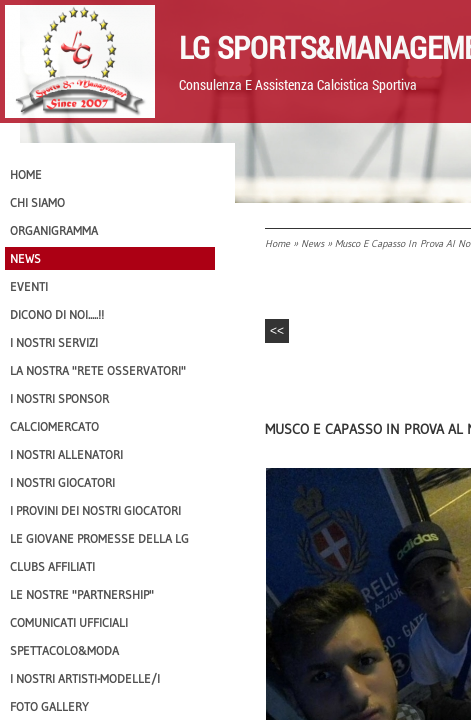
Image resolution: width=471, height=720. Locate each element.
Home (277, 243)
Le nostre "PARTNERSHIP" (82, 594)
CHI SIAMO (37, 202)
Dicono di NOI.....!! (57, 314)
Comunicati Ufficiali (69, 622)
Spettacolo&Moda (64, 650)
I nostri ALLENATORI (66, 454)
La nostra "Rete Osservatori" (98, 370)
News (312, 243)
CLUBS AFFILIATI (52, 566)
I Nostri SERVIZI (54, 342)
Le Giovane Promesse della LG (99, 538)
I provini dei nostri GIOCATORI (95, 510)
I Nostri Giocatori (62, 482)
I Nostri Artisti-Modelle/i (85, 678)
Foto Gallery (49, 706)
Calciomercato (54, 426)
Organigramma (54, 230)
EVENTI (29, 286)
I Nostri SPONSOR (59, 398)
